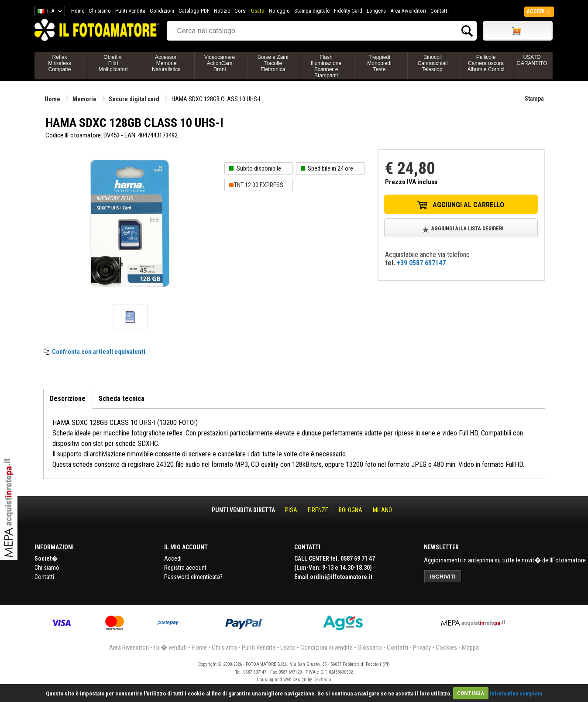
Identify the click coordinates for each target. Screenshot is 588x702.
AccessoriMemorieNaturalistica (166, 63)
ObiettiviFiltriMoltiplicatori (113, 63)
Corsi (241, 11)
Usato (258, 11)
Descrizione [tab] (68, 399)
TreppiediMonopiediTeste (379, 63)
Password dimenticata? (193, 577)
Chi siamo (100, 11)
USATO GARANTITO (532, 60)
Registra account (185, 568)
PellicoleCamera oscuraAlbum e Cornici (486, 63)
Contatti (440, 11)
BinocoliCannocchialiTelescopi (433, 63)
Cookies (446, 647)
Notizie (222, 11)
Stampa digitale (312, 11)
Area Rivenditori (408, 11)
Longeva (376, 11)
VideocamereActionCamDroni (220, 63)
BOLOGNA (351, 510)
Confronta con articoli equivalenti (99, 352)
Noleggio (279, 11)
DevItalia (322, 680)
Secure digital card (134, 99)
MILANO (382, 510)
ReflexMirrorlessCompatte (60, 63)
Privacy (422, 647)
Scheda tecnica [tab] (122, 399)
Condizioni (162, 11)
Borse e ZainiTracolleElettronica (273, 63)
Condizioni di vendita (327, 647)
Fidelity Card (348, 11)
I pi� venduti (170, 647)
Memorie (84, 99)
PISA (291, 510)
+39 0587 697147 (421, 263)
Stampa (534, 99)
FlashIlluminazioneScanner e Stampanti (326, 66)
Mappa (470, 647)
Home (78, 11)
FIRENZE (318, 510)
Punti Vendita (130, 11)
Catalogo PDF (194, 11)
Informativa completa (516, 693)
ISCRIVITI (443, 577)
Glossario (370, 647)
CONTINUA (471, 693)
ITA (48, 12)
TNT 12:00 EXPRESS (259, 185)
